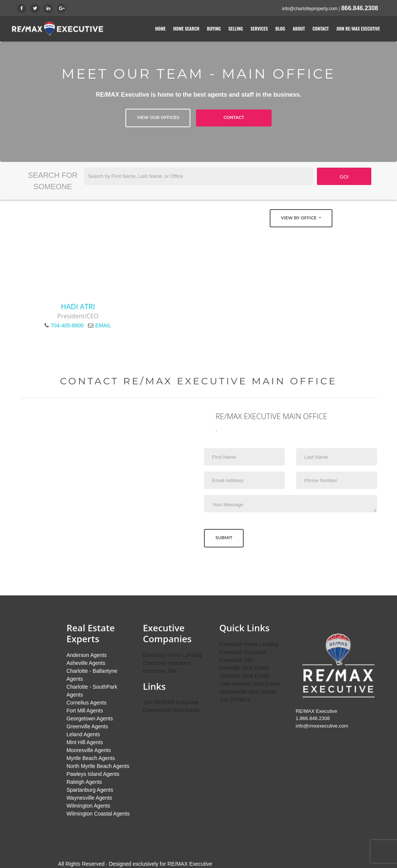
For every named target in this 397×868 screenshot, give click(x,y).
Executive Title (160, 671)
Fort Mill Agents (85, 711)
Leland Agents (83, 734)
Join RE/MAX (235, 700)
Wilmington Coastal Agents (98, 814)
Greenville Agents (87, 726)
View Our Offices (158, 117)
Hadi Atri (78, 306)
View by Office (299, 218)
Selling (236, 29)
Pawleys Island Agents (93, 774)
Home (161, 29)
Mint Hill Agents (85, 742)
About (299, 29)
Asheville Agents (86, 663)
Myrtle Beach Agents (91, 758)
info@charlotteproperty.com (310, 9)
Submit (224, 538)
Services (259, 29)
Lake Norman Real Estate (249, 684)
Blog (280, 29)
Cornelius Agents (87, 703)
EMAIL (103, 325)
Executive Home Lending (172, 655)
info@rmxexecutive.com (322, 726)
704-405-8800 (67, 325)
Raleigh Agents (84, 782)
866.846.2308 (360, 8)
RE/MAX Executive (190, 864)
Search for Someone (53, 181)
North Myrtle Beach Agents (98, 766)
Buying (214, 29)
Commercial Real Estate (171, 710)
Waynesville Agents (89, 798)
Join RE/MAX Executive (358, 29)
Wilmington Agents (88, 806)
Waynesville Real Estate (247, 692)
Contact (321, 29)
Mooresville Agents (89, 750)
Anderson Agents (87, 655)
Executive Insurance (167, 663)
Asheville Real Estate (244, 668)
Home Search (186, 29)
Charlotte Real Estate (244, 676)
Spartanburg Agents (90, 790)
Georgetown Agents (90, 718)
